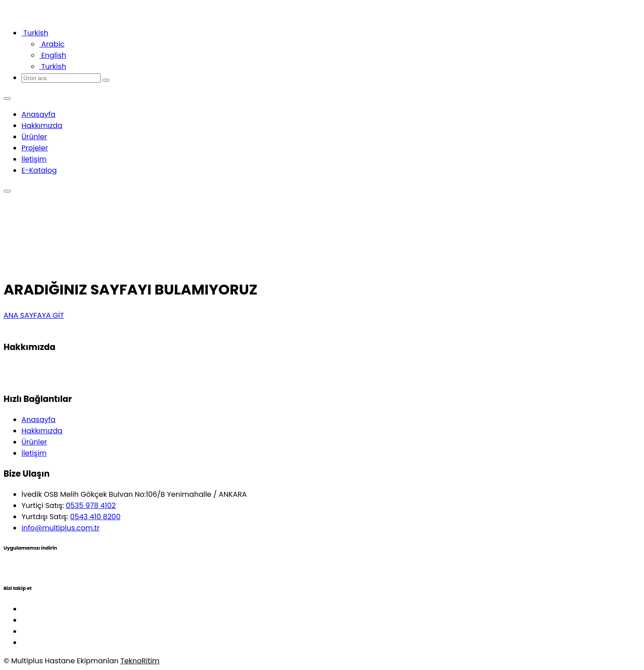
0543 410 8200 (95, 517)
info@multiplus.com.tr (61, 528)
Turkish (53, 66)
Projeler (35, 148)
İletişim (34, 159)
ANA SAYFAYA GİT (34, 315)
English (53, 55)
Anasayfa (38, 114)
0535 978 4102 (91, 506)
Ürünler (34, 137)
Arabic (52, 44)
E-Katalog (39, 170)
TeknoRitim (140, 661)
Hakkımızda (42, 126)
